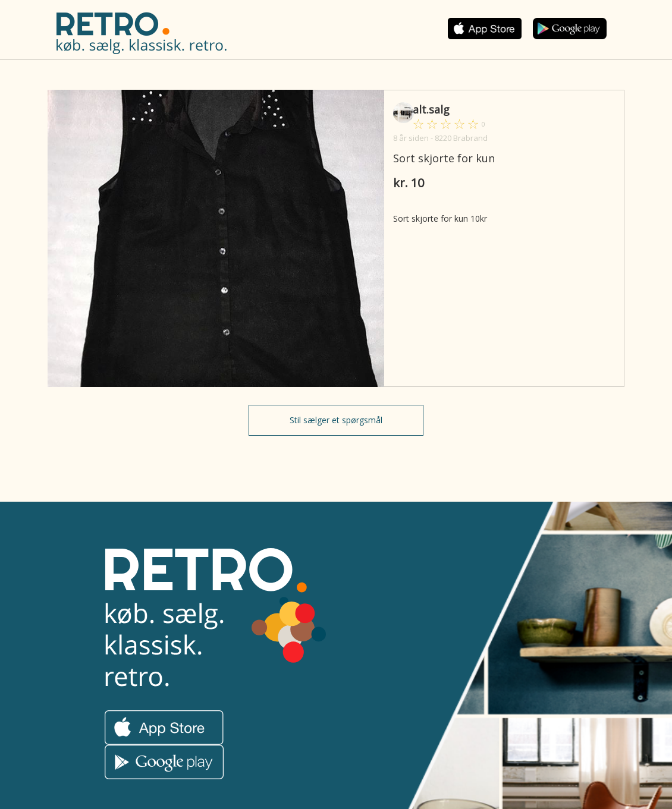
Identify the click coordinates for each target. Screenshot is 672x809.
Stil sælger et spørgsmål (336, 420)
